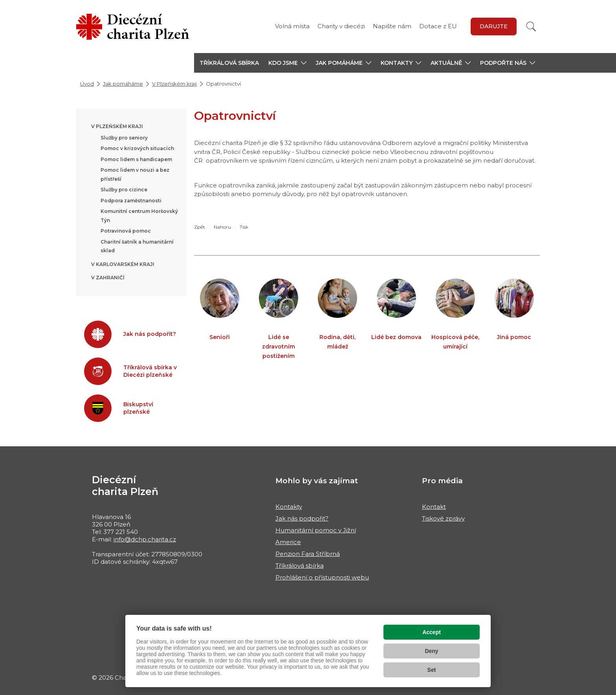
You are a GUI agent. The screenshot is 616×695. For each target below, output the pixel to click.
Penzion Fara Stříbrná (308, 554)
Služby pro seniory (124, 138)
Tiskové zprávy (443, 518)
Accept (432, 632)
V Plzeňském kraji (174, 84)
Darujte (494, 26)
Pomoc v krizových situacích (137, 148)
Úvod (87, 84)
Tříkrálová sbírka (229, 63)
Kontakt (434, 507)
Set (432, 670)
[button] (287, 63)
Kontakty (289, 507)
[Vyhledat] (531, 27)
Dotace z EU (438, 26)
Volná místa (292, 26)
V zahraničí (108, 278)
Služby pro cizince (124, 190)
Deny (431, 651)
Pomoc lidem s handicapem (136, 159)
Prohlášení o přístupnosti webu (322, 577)
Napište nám (392, 26)
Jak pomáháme (123, 84)
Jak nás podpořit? (302, 518)
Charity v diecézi (341, 26)
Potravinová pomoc (126, 231)
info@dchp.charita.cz (145, 539)
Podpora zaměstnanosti (131, 201)
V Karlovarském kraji (123, 264)
